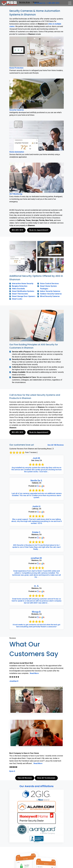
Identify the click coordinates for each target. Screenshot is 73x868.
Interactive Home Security (23, 284)
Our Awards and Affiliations (36, 786)
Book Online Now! (37, 850)
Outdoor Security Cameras (51, 294)
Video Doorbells (18, 289)
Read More (34, 673)
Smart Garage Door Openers (24, 296)
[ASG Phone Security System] (37, 700)
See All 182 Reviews (56, 445)
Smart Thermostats (20, 294)
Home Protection (16, 68)
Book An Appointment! (39, 230)
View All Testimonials (46, 778)
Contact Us (40, 3)
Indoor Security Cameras (50, 291)
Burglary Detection (20, 286)
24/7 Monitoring (16, 194)
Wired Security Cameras (50, 296)
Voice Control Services (49, 284)
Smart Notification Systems (23, 291)
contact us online (29, 843)
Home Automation (17, 152)
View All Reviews (25, 778)
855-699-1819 (53, 3)
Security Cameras (17, 110)
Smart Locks (17, 299)
